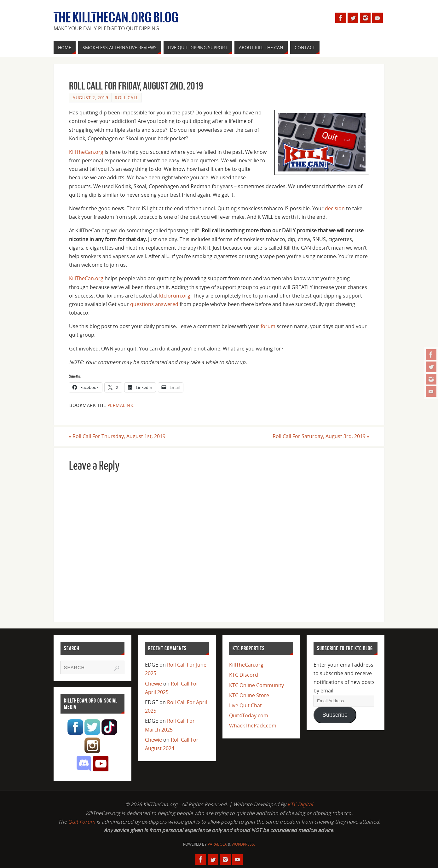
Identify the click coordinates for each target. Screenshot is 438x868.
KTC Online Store (249, 695)
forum (268, 326)
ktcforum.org (175, 296)
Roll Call (127, 98)
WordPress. (243, 844)
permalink (121, 405)
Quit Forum (82, 822)
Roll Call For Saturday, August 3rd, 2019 (321, 436)
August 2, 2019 (90, 98)
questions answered (154, 304)
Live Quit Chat (245, 705)
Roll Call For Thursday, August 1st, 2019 (117, 436)
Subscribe (335, 715)
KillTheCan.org (86, 152)
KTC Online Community (256, 685)
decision (335, 208)
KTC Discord (244, 675)
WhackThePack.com (253, 726)
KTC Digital (300, 804)
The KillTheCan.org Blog (116, 18)
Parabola (217, 844)
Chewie (153, 684)
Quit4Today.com (249, 715)
